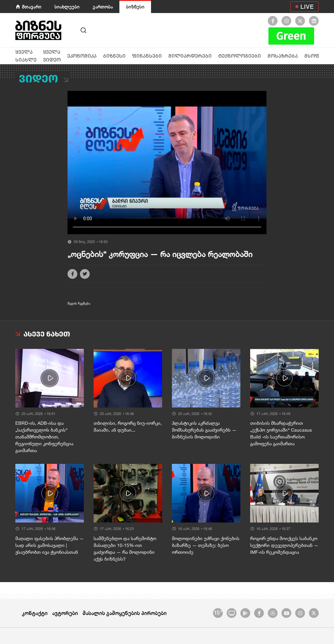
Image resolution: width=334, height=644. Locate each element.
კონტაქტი (35, 613)
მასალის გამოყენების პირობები (125, 613)
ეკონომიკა (82, 56)
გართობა (103, 7)
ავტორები (65, 613)
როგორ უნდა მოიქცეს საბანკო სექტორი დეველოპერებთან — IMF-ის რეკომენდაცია (284, 545)
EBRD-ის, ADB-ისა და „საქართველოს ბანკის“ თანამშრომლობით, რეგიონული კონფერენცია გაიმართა (44, 437)
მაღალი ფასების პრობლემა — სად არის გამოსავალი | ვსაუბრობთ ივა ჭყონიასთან (50, 545)
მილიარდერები (190, 56)
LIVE (307, 7)
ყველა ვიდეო (52, 56)
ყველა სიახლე (26, 56)
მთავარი (32, 7)
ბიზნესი (135, 7)
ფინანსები (147, 56)
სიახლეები (67, 7)
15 (218, 612)
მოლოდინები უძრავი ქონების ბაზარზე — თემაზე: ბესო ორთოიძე (206, 545)
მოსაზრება (283, 56)
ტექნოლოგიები (240, 56)
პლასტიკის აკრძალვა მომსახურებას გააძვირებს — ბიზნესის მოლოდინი (204, 430)
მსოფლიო (318, 56)
